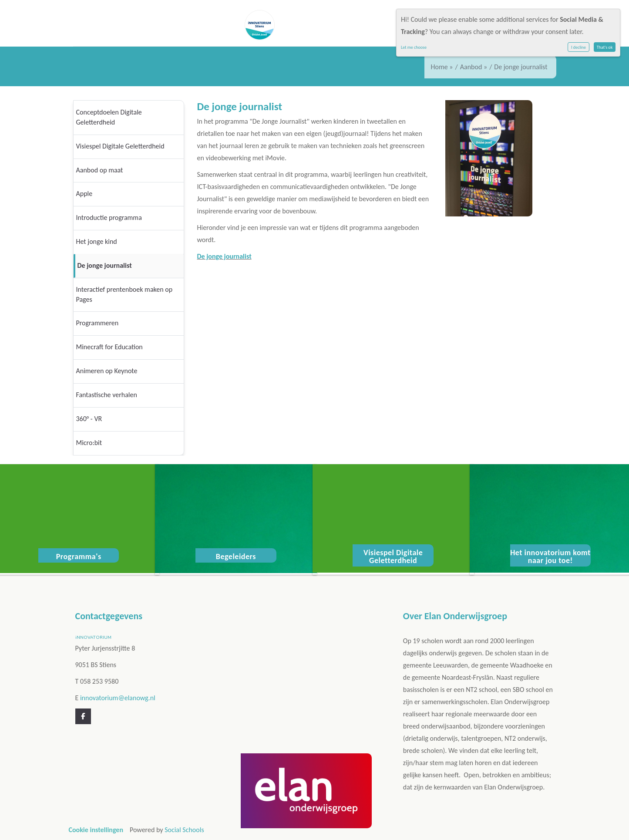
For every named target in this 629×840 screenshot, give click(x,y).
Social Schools (184, 830)
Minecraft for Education (109, 347)
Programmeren (98, 323)
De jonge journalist (105, 265)
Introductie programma (109, 218)
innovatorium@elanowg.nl (118, 698)
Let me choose (414, 47)
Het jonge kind (97, 241)
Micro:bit (89, 443)
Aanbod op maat (100, 170)
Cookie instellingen (96, 830)
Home (439, 67)
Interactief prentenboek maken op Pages (124, 294)
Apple (84, 194)
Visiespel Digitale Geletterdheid (120, 146)
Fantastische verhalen (107, 395)
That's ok (605, 47)
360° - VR (89, 419)
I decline (579, 47)
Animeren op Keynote (107, 371)
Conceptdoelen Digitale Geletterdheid (109, 117)
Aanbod (471, 67)
